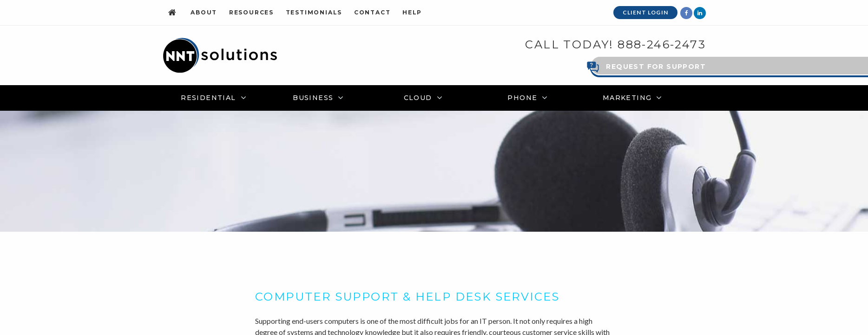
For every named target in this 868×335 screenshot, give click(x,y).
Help (412, 12)
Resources (251, 12)
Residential (208, 97)
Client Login (645, 12)
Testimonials (314, 12)
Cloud (418, 97)
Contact (372, 12)
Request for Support (656, 66)
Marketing (627, 97)
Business (313, 97)
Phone (522, 97)
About (204, 12)
